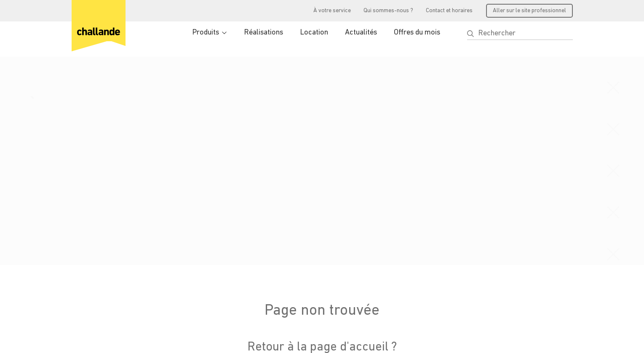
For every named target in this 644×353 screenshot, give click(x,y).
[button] (470, 34)
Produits (206, 33)
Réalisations (263, 33)
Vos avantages (281, 265)
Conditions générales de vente (108, 335)
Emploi (355, 268)
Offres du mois (417, 33)
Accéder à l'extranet (290, 278)
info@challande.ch (98, 282)
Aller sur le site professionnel (529, 11)
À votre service (332, 11)
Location (314, 33)
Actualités (361, 33)
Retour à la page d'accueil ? (322, 139)
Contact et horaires (449, 11)
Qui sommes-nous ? (388, 11)
